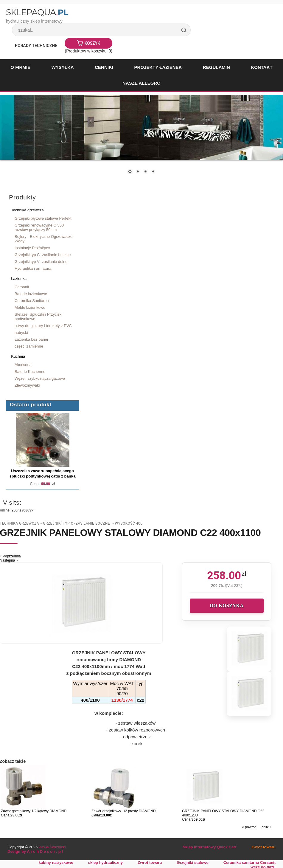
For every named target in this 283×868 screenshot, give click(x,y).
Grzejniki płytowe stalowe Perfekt (43, 218)
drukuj (266, 827)
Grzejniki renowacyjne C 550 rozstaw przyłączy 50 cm (39, 227)
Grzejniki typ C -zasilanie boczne (43, 255)
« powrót (249, 827)
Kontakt (262, 67)
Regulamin (216, 67)
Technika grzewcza (27, 210)
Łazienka (19, 279)
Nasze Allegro (141, 83)
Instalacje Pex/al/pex (32, 248)
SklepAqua (37, 12)
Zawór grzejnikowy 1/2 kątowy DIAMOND (34, 811)
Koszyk (92, 43)
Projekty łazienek (158, 67)
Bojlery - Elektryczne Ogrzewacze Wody (43, 239)
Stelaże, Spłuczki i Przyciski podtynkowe (38, 317)
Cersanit (22, 287)
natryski (21, 333)
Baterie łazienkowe (31, 294)
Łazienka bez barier (31, 339)
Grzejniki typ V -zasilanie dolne (41, 262)
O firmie (20, 67)
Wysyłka (63, 67)
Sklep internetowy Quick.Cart (209, 847)
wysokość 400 (129, 523)
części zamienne (29, 346)
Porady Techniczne (36, 46)
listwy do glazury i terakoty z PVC (43, 326)
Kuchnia (18, 356)
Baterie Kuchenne (30, 372)
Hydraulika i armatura (33, 268)
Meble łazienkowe (30, 307)
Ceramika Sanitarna (32, 301)
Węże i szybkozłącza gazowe (40, 378)
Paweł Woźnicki (52, 847)
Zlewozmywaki (27, 385)
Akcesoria (23, 365)
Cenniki (104, 67)
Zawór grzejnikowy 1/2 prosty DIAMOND (123, 811)
